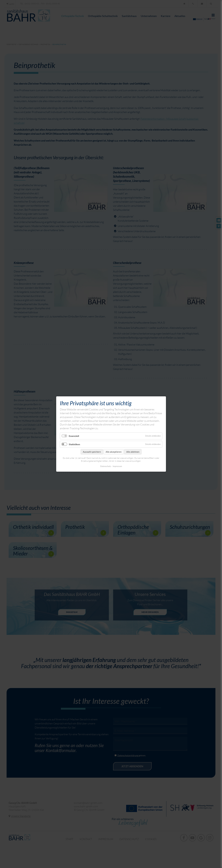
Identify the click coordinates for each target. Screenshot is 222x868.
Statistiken (74, 444)
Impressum (117, 466)
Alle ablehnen (133, 452)
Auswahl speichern (92, 452)
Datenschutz (105, 466)
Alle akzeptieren (114, 452)
